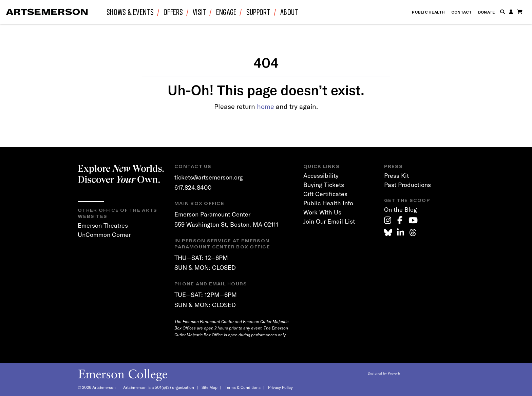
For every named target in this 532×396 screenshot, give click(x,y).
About (289, 12)
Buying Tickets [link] (324, 185)
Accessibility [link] (321, 176)
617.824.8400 (193, 187)
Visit (199, 12)
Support (259, 12)
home (265, 106)
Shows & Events (130, 12)
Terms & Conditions (243, 387)
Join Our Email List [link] (329, 221)
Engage (226, 12)
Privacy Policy (280, 387)
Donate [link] (487, 12)
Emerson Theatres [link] (103, 225)
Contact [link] (462, 12)
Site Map (210, 387)
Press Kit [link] (396, 176)
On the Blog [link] (401, 210)
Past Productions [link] (407, 185)
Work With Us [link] (322, 212)
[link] (388, 220)
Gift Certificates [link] (325, 194)
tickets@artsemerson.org (209, 177)
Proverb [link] (394, 373)
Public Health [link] (428, 12)
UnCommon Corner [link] (104, 235)
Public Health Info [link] (328, 203)
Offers (173, 12)
